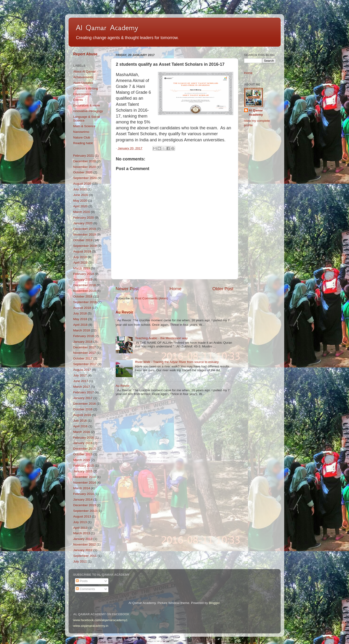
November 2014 (85, 483)
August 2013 (82, 516)
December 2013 (85, 505)
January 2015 (83, 471)
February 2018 (84, 336)
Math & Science (84, 126)
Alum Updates (83, 83)
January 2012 (83, 550)
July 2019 (80, 257)
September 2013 (85, 511)
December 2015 (85, 449)
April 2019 (80, 263)
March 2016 (82, 432)
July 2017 (80, 375)
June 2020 (81, 195)
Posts (82, 581)
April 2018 (80, 325)
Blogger (214, 603)
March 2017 (82, 387)
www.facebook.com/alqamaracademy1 (101, 620)
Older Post (223, 289)
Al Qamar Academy (107, 28)
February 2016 (84, 438)
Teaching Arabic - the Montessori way (161, 338)
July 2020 (80, 189)
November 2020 (85, 167)
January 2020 (83, 223)
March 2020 (82, 212)
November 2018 (85, 291)
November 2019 (85, 234)
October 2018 (83, 296)
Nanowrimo (81, 132)
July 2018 (80, 313)
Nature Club (82, 137)
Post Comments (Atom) (152, 298)
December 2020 (85, 161)
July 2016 (80, 421)
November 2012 (85, 544)
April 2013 (80, 528)
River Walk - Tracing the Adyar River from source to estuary (177, 362)
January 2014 (83, 499)
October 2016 (83, 409)
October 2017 (83, 358)
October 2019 (83, 240)
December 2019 (85, 229)
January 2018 (83, 342)
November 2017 (85, 353)
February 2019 (84, 274)
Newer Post (127, 289)
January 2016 (83, 443)
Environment (82, 94)
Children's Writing (86, 88)
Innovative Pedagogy (88, 111)
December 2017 (85, 347)
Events (78, 100)
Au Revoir (125, 312)
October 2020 (83, 172)
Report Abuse (85, 54)
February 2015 (84, 466)
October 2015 (83, 454)
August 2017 (82, 370)
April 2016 (80, 426)
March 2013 (82, 533)
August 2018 (82, 308)
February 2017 (84, 392)
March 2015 (82, 460)
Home (176, 289)
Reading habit (83, 143)
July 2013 (80, 522)
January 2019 (83, 279)
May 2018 (80, 319)
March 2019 (82, 268)
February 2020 (84, 218)
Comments (85, 589)
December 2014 (85, 477)
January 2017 (83, 398)
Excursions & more (87, 105)
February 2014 (84, 494)
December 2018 (85, 285)
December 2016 (85, 404)
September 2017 (85, 364)
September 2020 (85, 178)
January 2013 (83, 539)
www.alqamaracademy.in (91, 626)
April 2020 (80, 206)
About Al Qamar (84, 71)
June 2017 (81, 381)
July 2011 (80, 561)
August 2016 (82, 415)
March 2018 (82, 330)
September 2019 (85, 246)
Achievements (83, 77)
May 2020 (80, 201)
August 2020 (82, 184)
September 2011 (85, 556)
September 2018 (85, 302)
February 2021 (84, 156)
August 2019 (82, 251)
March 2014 (82, 488)
